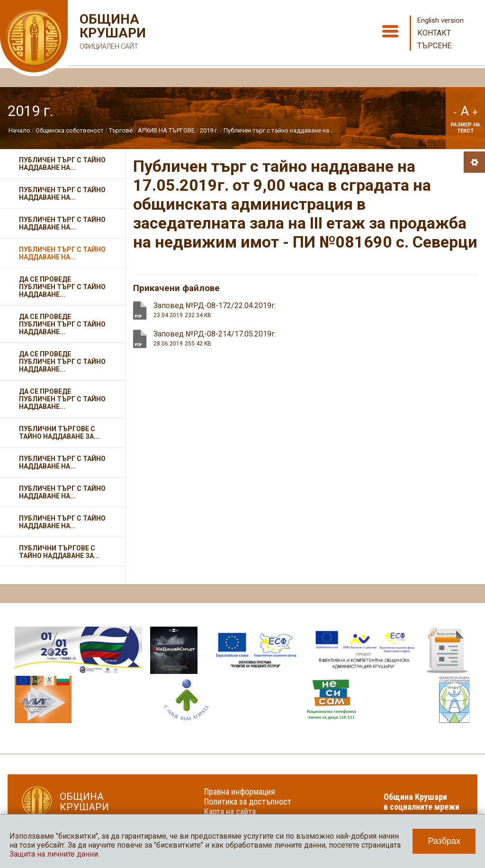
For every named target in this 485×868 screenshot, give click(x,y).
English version (440, 20)
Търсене (434, 46)
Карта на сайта (230, 811)
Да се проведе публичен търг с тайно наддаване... (62, 287)
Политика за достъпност (248, 802)
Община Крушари (112, 33)
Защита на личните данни (54, 854)
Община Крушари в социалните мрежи (422, 802)
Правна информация (240, 792)
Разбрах (444, 841)
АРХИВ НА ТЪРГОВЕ (166, 130)
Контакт (434, 33)
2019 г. (209, 130)
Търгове (121, 130)
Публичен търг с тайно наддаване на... (278, 130)
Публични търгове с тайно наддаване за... (59, 433)
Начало (19, 130)
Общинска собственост (70, 130)
